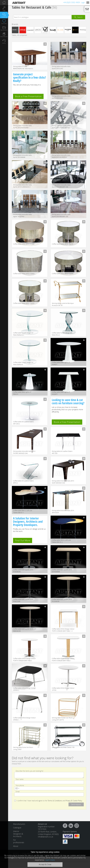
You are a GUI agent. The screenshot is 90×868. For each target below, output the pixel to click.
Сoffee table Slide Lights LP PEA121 (22, 393)
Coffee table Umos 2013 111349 (24, 244)
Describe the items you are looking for (30, 771)
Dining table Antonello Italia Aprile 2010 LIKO (61, 67)
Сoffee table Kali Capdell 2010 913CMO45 (23, 571)
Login (83, 2)
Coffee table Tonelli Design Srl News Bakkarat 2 (23, 334)
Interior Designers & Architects (18, 834)
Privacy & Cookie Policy (74, 801)
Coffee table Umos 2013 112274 (62, 274)
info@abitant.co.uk (46, 837)
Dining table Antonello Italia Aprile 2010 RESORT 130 (61, 186)
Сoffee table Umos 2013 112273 (62, 244)
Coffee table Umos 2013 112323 (24, 274)
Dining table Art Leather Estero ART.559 (62, 452)
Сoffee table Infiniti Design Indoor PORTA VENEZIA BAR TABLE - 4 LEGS (63, 630)
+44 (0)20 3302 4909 (71, 2)
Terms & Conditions (55, 801)
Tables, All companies (19, 35)
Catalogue (17, 828)
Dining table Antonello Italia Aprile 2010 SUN (61, 97)
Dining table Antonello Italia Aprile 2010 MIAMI (22, 156)
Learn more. (50, 860)
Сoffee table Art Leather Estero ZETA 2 (23, 482)
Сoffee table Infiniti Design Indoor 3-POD (63, 689)
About (16, 846)
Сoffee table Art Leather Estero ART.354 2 (23, 423)
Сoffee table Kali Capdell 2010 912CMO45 (62, 600)
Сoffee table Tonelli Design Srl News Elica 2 (62, 334)
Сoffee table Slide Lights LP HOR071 (61, 363)
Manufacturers (18, 824)
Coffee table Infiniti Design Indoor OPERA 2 (24, 689)
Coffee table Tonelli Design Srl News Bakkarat (23, 363)
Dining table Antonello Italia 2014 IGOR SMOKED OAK (63, 482)
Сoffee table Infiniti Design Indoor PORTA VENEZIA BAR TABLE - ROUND (24, 660)
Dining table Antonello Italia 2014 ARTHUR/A (63, 512)
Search (80, 17)
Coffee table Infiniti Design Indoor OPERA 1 (24, 719)
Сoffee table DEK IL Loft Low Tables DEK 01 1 (23, 512)
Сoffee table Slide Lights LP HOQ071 (61, 393)
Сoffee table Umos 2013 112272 (24, 303)
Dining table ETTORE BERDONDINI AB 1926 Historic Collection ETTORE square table (24, 68)
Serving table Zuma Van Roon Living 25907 (23, 748)
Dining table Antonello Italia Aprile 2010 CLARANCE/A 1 (22, 186)
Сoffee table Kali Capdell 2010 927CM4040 (62, 571)
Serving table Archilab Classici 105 (63, 747)
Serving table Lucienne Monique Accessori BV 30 (63, 304)
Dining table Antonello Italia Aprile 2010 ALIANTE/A (61, 156)
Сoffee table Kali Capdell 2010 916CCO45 (23, 600)
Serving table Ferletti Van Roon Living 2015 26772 (62, 719)
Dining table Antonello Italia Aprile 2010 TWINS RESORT (61, 127)
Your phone (20, 785)
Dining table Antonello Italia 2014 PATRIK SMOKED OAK (24, 452)
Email (18, 792)
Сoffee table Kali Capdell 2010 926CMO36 (23, 630)
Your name (20, 779)
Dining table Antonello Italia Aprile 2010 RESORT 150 (61, 215)
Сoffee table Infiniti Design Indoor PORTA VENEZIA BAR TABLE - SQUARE (63, 660)
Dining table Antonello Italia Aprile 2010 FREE (22, 215)
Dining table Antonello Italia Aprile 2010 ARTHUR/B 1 (22, 127)
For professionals (18, 841)
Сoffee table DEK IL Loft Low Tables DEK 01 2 (61, 541)
